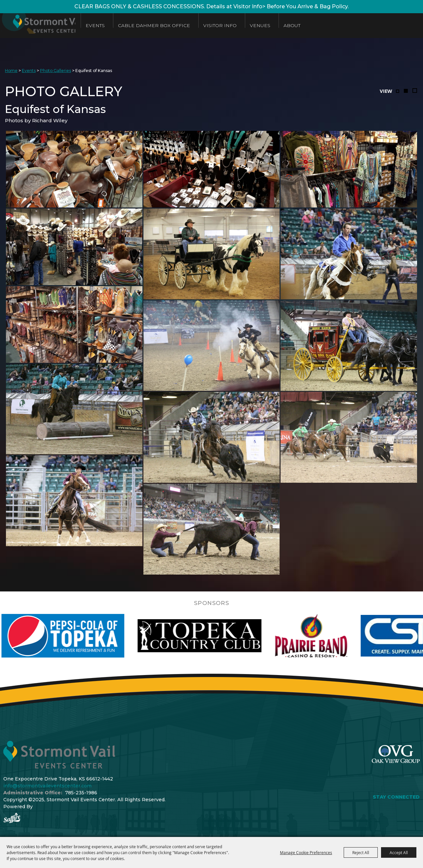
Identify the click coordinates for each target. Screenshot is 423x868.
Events (116, 25)
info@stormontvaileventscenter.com (47, 786)
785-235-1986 (81, 793)
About (312, 25)
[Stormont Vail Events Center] (47, 26)
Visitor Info (240, 25)
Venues (281, 25)
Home (11, 71)
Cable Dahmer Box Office (174, 25)
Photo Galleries (56, 71)
